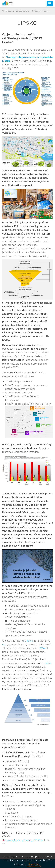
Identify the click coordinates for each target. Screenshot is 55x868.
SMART (44, 648)
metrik (48, 663)
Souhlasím (34, 864)
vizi (4, 645)
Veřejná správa (22, 11)
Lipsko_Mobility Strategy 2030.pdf (25, 840)
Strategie (36, 11)
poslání (29, 641)
